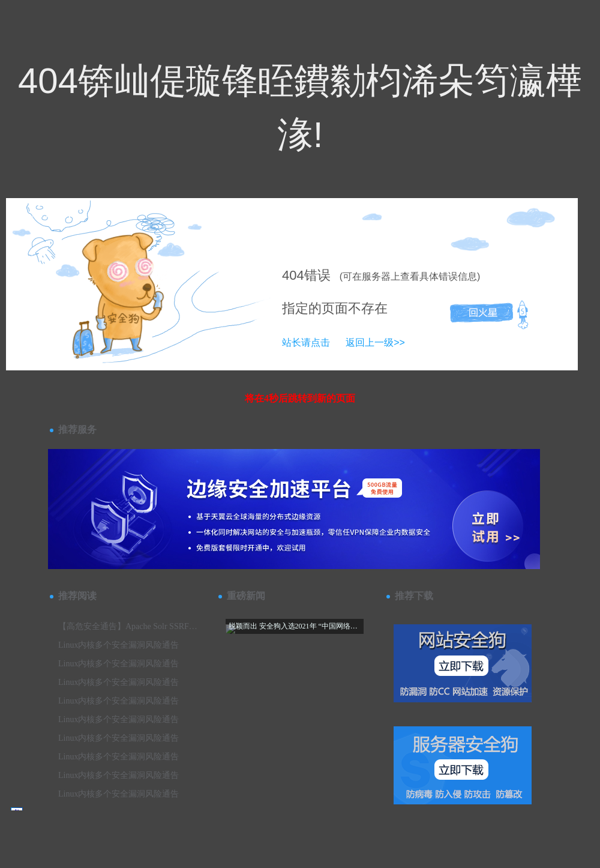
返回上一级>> (375, 342)
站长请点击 (306, 342)
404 (293, 275)
